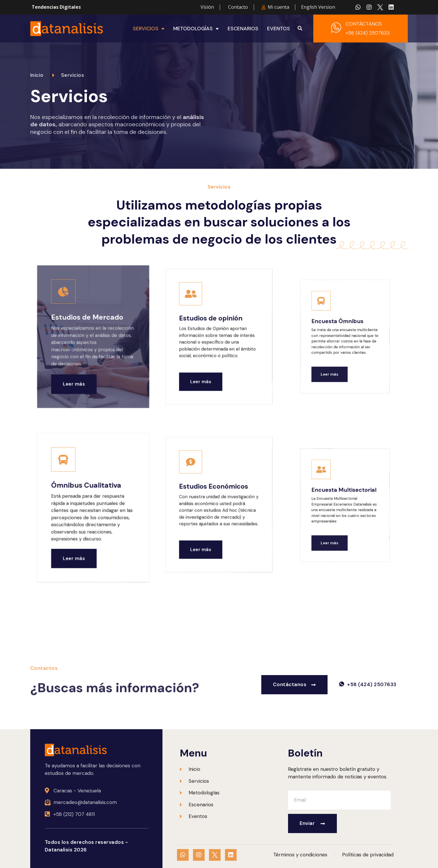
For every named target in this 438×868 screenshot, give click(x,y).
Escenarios (243, 29)
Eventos (279, 29)
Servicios (149, 29)
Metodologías (196, 29)
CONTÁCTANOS (364, 24)
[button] (300, 29)
